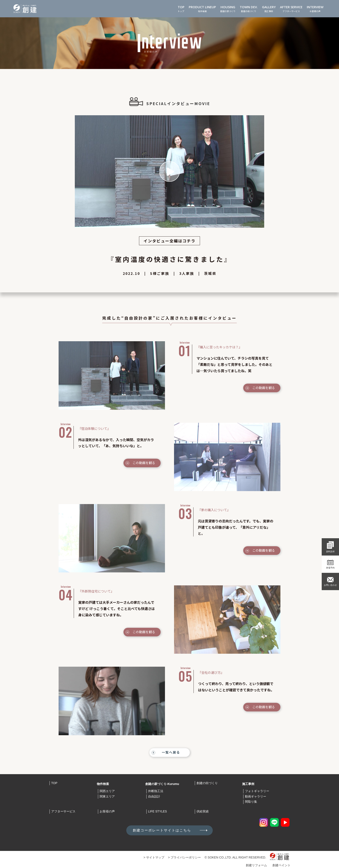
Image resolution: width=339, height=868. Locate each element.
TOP (54, 783)
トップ (181, 9)
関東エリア (107, 796)
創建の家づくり (228, 9)
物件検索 (202, 9)
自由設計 (154, 796)
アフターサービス (291, 9)
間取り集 (251, 802)
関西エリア (107, 791)
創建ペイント (281, 865)
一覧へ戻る (171, 752)
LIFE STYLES (158, 811)
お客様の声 (315, 9)
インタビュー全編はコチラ (169, 241)
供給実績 (203, 811)
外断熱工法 (156, 791)
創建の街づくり (249, 9)
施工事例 (269, 9)
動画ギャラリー (256, 796)
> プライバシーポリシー (184, 857)
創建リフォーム (256, 865)
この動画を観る (264, 388)
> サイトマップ (154, 857)
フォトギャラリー (257, 791)
